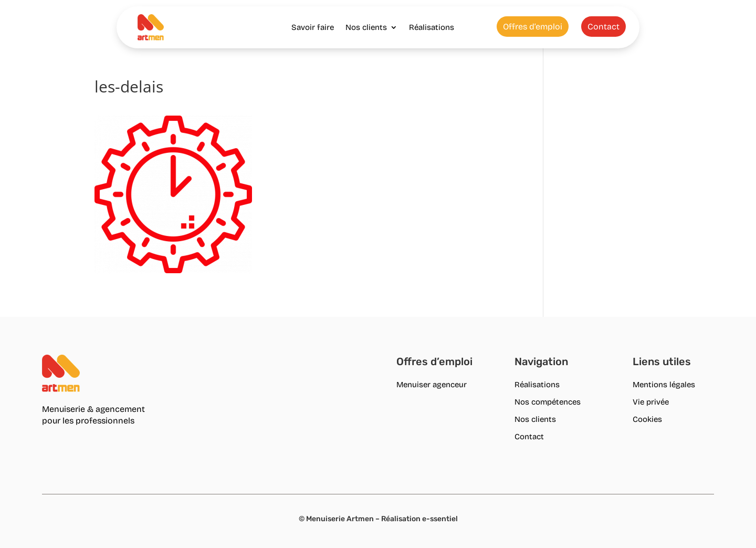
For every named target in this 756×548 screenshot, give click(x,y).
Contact (603, 27)
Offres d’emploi (533, 27)
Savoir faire (313, 27)
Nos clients (366, 27)
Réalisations (432, 27)
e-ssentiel (440, 519)
